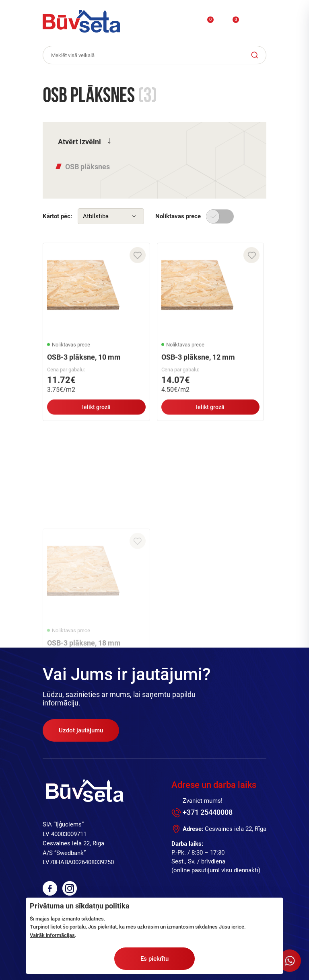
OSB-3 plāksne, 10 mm (84, 362)
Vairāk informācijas (52, 935)
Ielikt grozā (96, 412)
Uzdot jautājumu (81, 730)
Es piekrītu (154, 959)
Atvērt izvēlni (79, 142)
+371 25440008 (208, 812)
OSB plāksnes (88, 167)
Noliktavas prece (178, 216)
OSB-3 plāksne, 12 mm (198, 362)
